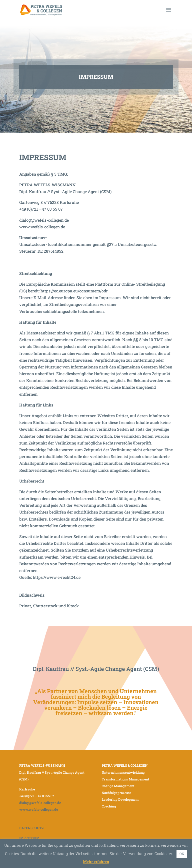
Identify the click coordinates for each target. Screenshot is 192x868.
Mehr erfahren (96, 861)
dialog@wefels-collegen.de (44, 220)
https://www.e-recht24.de (57, 577)
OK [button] (182, 854)
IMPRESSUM (29, 838)
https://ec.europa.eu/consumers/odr (74, 291)
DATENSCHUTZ (31, 828)
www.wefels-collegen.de (42, 227)
